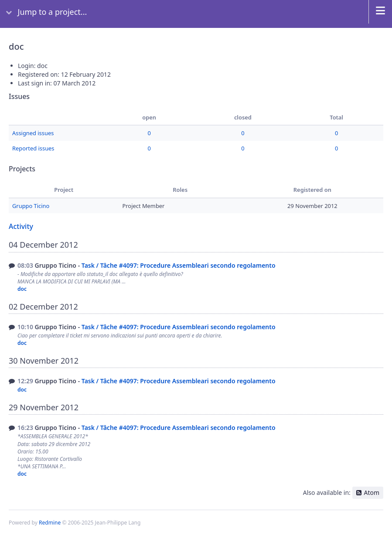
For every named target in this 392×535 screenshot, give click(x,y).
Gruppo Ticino (31, 206)
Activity (21, 226)
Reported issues (33, 148)
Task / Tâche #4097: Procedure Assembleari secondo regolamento (179, 265)
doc (22, 289)
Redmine (50, 523)
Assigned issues (33, 133)
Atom (372, 492)
